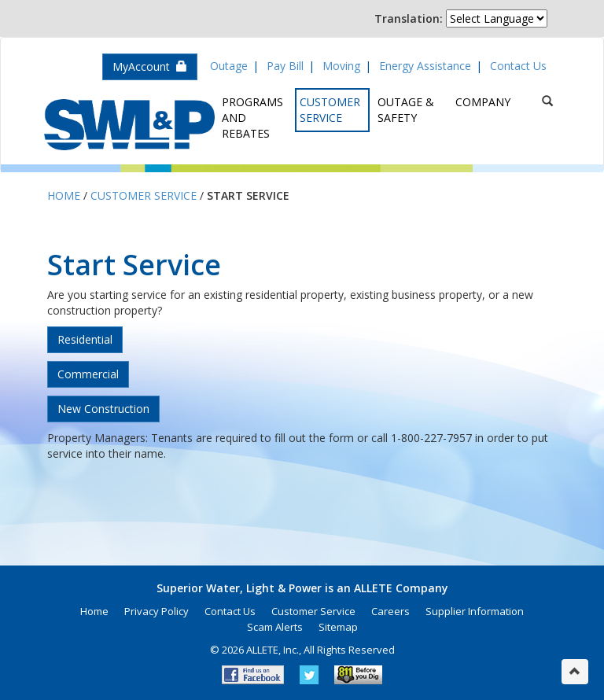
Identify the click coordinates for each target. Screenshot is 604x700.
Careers (390, 611)
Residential (85, 339)
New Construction (103, 409)
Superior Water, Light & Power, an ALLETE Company (129, 125)
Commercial (88, 374)
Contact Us (518, 66)
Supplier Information (475, 611)
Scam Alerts (275, 627)
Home (64, 195)
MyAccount (150, 66)
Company (483, 102)
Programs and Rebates (252, 118)
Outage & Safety (406, 110)
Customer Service (330, 110)
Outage (229, 66)
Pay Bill (285, 66)
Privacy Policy (157, 611)
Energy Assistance (425, 66)
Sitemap (338, 627)
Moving (341, 66)
